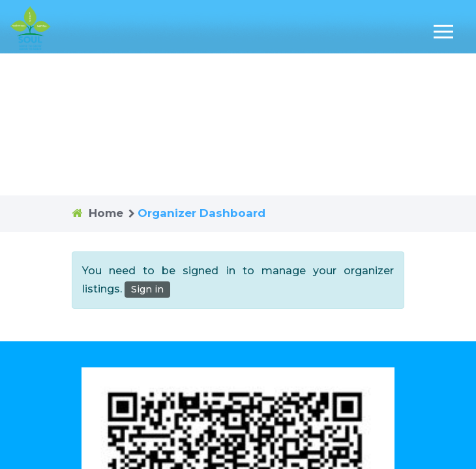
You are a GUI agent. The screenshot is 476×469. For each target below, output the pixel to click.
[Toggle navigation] (443, 32)
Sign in (147, 289)
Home (106, 213)
